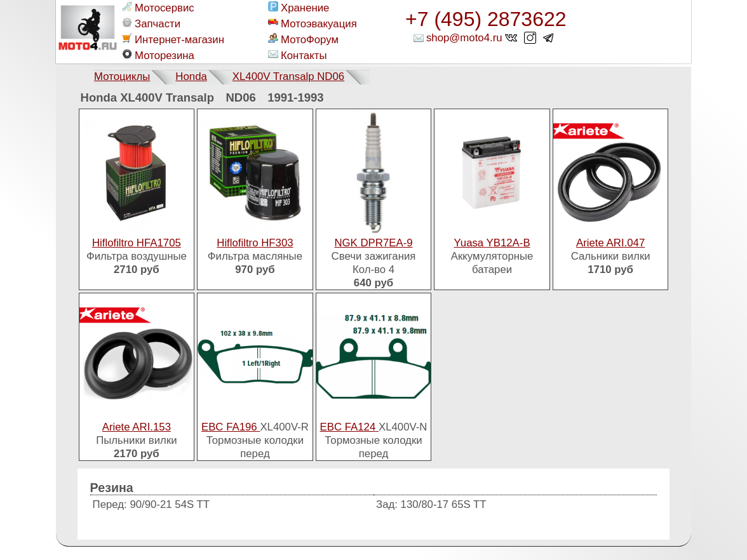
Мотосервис (158, 8)
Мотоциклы (122, 77)
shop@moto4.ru (464, 38)
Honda (191, 77)
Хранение (299, 8)
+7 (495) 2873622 (486, 19)
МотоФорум (303, 39)
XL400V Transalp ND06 (288, 77)
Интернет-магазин (173, 39)
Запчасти (151, 23)
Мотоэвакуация (313, 23)
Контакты (297, 55)
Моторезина (158, 55)
